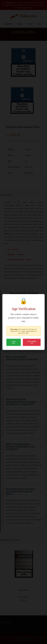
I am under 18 (32, 342)
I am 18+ (14, 342)
